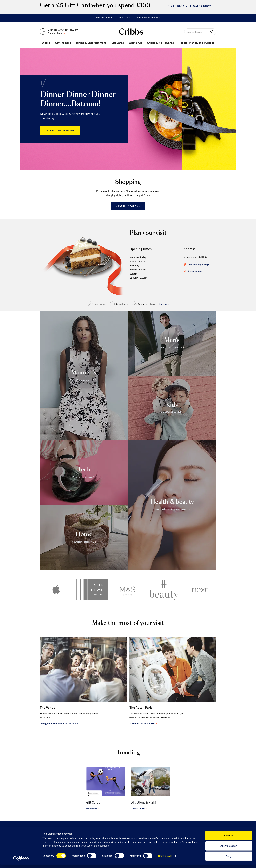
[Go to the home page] (131, 32)
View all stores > (128, 206)
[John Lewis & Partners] (92, 590)
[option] (128, 109)
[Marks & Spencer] (128, 590)
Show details (165, 859)
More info (164, 304)
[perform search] (213, 32)
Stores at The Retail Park (143, 723)
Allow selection (229, 849)
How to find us (139, 808)
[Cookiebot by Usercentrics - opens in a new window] (21, 862)
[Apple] (56, 590)
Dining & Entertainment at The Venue (60, 723)
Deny (229, 860)
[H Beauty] (164, 590)
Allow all (229, 839)
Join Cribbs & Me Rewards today (189, 6)
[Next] (200, 590)
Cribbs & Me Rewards (60, 130)
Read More (93, 808)
